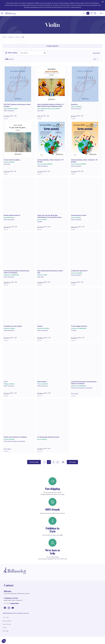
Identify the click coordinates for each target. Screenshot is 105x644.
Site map (6, 638)
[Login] (88, 13)
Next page (72, 469)
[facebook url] (5, 615)
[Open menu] (2, 13)
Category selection (53, 46)
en (8, 625)
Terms (5, 635)
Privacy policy (7, 628)
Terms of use (7, 631)
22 (63, 469)
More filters (96, 53)
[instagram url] (9, 615)
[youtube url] (13, 615)
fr (4, 625)
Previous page (34, 469)
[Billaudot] (11, 13)
